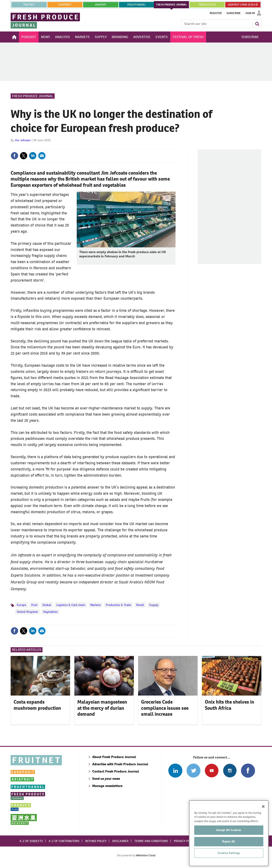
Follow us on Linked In (175, 770)
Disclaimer (120, 841)
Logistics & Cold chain (71, 605)
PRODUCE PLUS (207, 5)
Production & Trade (118, 605)
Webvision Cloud (146, 855)
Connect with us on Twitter (193, 770)
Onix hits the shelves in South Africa (229, 705)
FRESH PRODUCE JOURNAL (172, 5)
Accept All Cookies (229, 837)
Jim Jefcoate (23, 140)
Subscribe (234, 13)
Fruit (34, 605)
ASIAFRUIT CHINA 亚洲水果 (243, 5)
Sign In (250, 13)
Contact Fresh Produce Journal (116, 771)
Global (47, 605)
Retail (140, 605)
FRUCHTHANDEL (137, 5)
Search (257, 24)
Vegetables (50, 612)
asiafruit (101, 5)
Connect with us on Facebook (248, 770)
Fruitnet (29, 5)
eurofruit (65, 5)
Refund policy (96, 841)
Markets (96, 605)
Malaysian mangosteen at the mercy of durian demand (102, 708)
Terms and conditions (151, 841)
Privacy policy (185, 841)
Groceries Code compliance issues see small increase (165, 708)
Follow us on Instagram (230, 770)
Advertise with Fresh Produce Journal (120, 764)
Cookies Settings (229, 860)
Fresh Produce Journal (33, 96)
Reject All (229, 849)
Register (216, 13)
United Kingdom (27, 612)
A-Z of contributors (64, 841)
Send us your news (106, 779)
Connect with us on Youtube (212, 770)
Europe (21, 605)
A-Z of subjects (31, 841)
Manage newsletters (107, 786)
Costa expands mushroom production (37, 705)
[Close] (263, 814)
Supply (154, 605)
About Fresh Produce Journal (114, 757)
